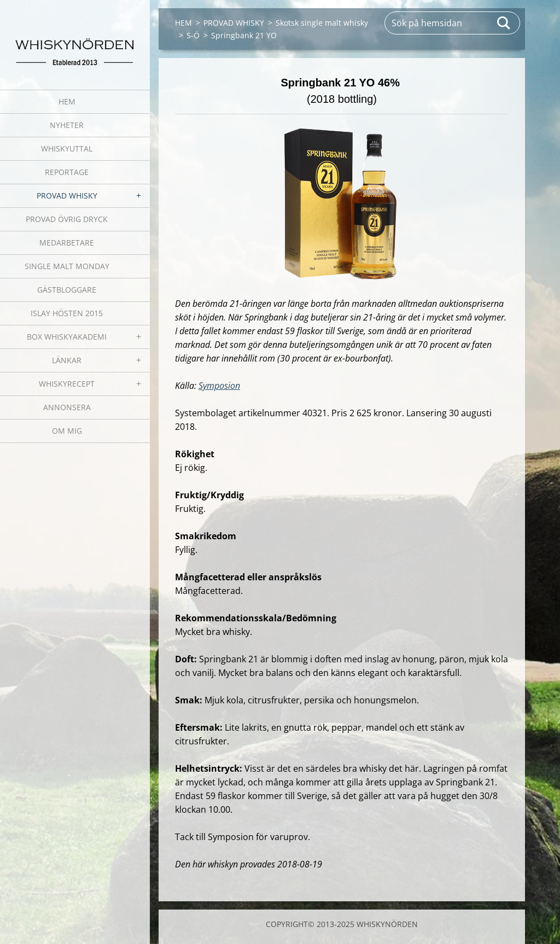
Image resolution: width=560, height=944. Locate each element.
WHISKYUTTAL (67, 148)
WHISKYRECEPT (67, 384)
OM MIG (67, 431)
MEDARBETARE (67, 243)
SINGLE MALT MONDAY (67, 266)
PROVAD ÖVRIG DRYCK (67, 219)
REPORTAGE (67, 172)
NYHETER (67, 125)
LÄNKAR (67, 360)
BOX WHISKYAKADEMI (67, 337)
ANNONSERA (67, 407)
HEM (67, 101)
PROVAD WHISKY (67, 196)
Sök (504, 23)
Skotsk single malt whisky (322, 23)
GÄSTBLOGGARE (67, 290)
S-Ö (193, 35)
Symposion (219, 386)
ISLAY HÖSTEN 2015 (67, 313)
